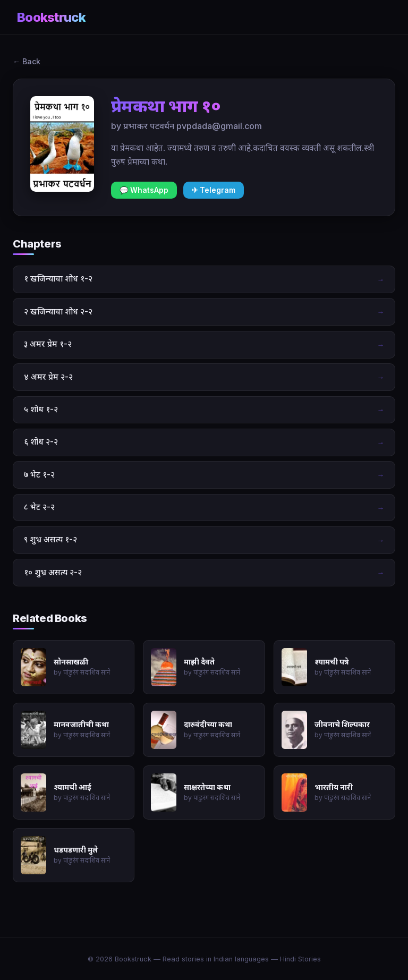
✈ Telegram (214, 190)
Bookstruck (51, 17)
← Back (27, 61)
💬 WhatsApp (144, 190)
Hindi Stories (300, 959)
